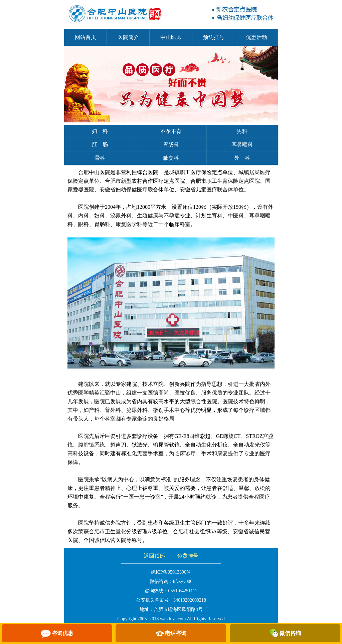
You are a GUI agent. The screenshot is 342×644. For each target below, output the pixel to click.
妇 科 (100, 131)
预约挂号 (214, 37)
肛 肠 (100, 145)
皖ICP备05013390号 (171, 572)
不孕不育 (171, 131)
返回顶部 (154, 556)
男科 (242, 131)
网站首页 (85, 37)
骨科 (100, 158)
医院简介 (128, 37)
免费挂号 (188, 556)
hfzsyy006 (183, 581)
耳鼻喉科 (242, 145)
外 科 (242, 158)
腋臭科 (171, 158)
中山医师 (171, 37)
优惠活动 (256, 37)
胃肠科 (171, 145)
